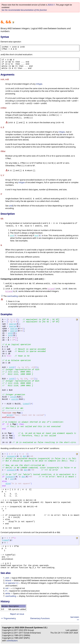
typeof (26, 404)
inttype (39, 84)
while (8, 593)
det (24, 456)
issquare (11, 456)
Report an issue (17, 614)
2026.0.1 (51, 5)
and (11, 206)
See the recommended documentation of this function (24, 10)
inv (12, 479)
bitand (51, 289)
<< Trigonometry (8, 618)
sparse (12, 324)
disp (8, 484)
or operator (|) (12, 583)
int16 (13, 397)
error (10, 415)
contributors (12, 641)
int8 (10, 333)
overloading (12, 296)
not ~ (8, 588)
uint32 (15, 399)
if (6, 591)
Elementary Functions (40, 618)
